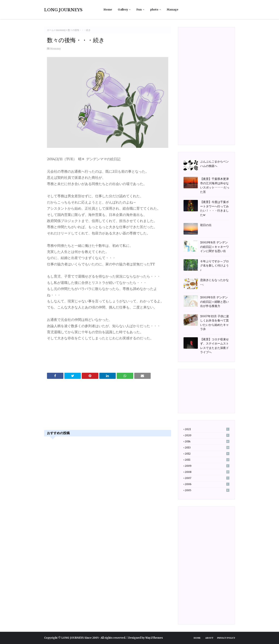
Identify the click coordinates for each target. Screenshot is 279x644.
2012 (207, 454)
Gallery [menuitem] (123, 10)
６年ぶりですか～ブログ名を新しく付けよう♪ (214, 266)
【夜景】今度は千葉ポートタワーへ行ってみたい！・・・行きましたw (214, 208)
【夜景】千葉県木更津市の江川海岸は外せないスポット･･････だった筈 (215, 185)
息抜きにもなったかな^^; (214, 282)
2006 (207, 484)
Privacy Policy (226, 638)
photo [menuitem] (154, 10)
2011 (207, 460)
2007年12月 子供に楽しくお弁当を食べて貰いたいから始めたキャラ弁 (215, 323)
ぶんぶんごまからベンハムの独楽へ (214, 164)
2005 (207, 490)
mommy (61, 30)
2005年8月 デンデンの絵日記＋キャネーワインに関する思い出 (214, 247)
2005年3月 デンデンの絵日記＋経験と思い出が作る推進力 (214, 302)
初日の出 (206, 225)
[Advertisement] (108, 408)
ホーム (50, 30)
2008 (207, 472)
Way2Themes (154, 638)
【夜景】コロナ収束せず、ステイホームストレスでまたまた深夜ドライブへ (214, 346)
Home (197, 638)
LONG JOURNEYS (63, 10)
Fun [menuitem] (139, 10)
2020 (207, 435)
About (209, 638)
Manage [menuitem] (173, 10)
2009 (207, 466)
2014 (207, 442)
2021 (207, 429)
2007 (207, 478)
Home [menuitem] (108, 10)
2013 (207, 448)
